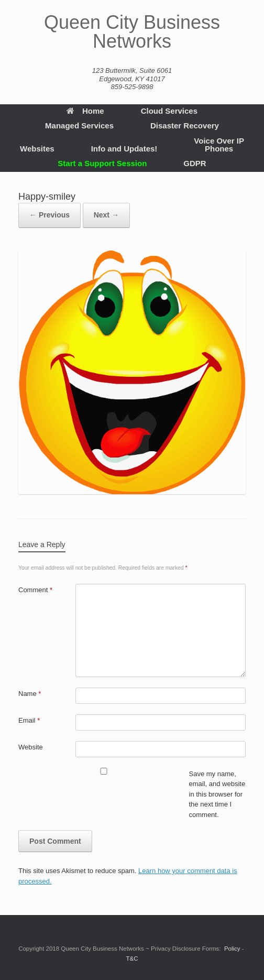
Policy (232, 949)
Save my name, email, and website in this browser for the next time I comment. (217, 794)
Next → (106, 215)
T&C (132, 959)
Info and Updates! (124, 149)
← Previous (49, 215)
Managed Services (79, 126)
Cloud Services (169, 111)
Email (29, 720)
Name (30, 694)
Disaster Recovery (185, 126)
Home (85, 111)
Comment (35, 590)
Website (31, 747)
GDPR (195, 163)
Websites (37, 149)
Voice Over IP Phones (219, 145)
